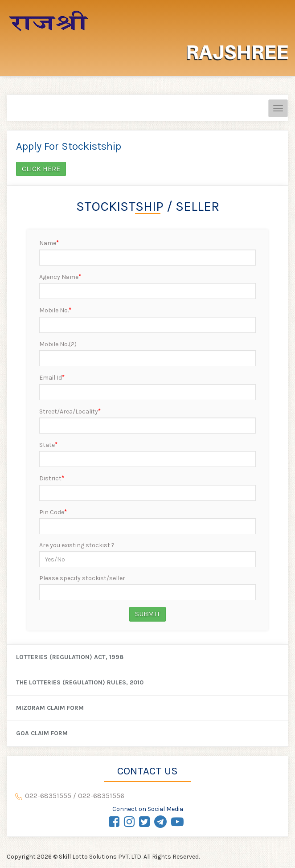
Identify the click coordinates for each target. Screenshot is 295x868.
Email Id (52, 377)
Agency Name (60, 277)
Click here (41, 169)
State (48, 445)
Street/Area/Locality (70, 411)
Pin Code (53, 512)
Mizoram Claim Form (50, 708)
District (52, 478)
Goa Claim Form (42, 733)
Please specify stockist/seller (82, 578)
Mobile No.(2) (58, 344)
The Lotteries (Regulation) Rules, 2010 (80, 682)
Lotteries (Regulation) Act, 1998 (70, 657)
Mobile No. (55, 310)
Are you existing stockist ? (77, 545)
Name (49, 243)
